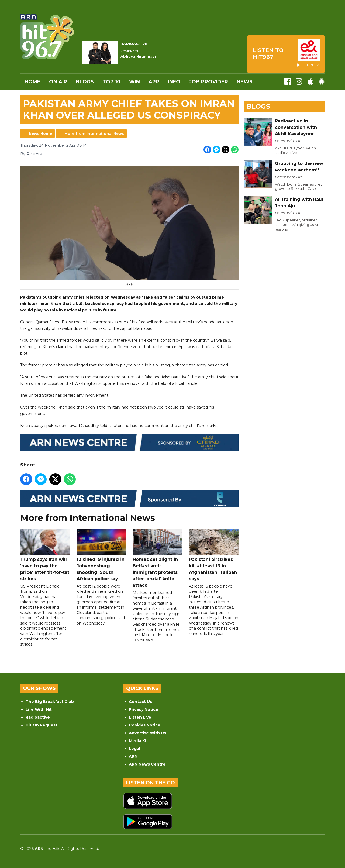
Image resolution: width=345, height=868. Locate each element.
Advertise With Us (147, 733)
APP (154, 82)
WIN (134, 82)
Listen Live (140, 717)
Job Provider (208, 82)
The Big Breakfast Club (50, 702)
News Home (40, 133)
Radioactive (38, 717)
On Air (58, 82)
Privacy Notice (144, 709)
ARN (133, 756)
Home (32, 82)
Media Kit (138, 741)
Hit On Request (42, 725)
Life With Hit (39, 709)
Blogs (85, 82)
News (245, 82)
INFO (174, 82)
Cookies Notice (145, 725)
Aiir (56, 849)
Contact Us (140, 702)
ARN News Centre (147, 764)
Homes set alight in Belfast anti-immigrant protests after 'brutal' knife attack (157, 558)
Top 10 (111, 82)
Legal (134, 749)
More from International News (94, 133)
